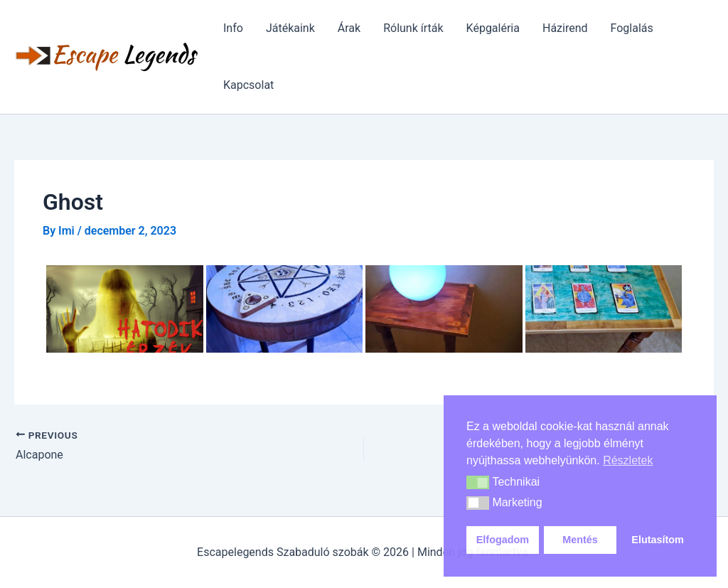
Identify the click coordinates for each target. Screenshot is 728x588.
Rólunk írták (413, 28)
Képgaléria (493, 28)
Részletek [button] (628, 460)
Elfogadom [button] (503, 540)
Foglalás (632, 28)
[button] (478, 483)
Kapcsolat (248, 85)
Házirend (565, 28)
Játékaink (290, 28)
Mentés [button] (580, 540)
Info (233, 28)
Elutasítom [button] (658, 540)
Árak (349, 28)
